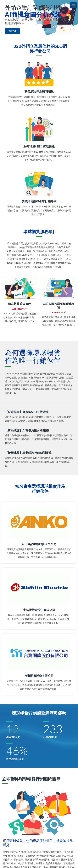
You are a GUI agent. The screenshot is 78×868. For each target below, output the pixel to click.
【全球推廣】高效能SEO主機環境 (27, 412)
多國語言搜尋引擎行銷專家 (39, 201)
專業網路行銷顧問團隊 (39, 92)
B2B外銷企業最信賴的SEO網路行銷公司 (40, 49)
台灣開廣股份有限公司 (39, 676)
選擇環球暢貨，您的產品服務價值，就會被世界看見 (38, 843)
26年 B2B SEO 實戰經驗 (39, 146)
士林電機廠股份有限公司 (39, 610)
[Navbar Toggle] (73, 5)
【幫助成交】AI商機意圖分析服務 (27, 430)
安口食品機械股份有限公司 (39, 544)
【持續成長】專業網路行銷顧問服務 (28, 453)
